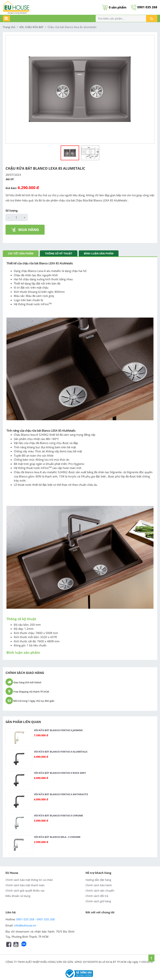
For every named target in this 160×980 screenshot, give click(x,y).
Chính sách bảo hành (99, 885)
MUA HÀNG (25, 230)
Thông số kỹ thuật (59, 253)
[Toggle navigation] (6, 18)
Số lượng (12, 210)
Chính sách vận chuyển (100, 891)
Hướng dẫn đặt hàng (98, 880)
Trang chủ (9, 27)
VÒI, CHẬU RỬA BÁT (31, 27)
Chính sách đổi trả (97, 896)
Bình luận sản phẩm (99, 253)
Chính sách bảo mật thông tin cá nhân (29, 880)
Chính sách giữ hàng (98, 901)
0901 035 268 (144, 7)
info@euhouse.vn (25, 925)
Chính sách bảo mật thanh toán (25, 885)
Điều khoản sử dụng (18, 896)
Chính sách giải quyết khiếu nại (25, 891)
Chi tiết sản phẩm (21, 253)
